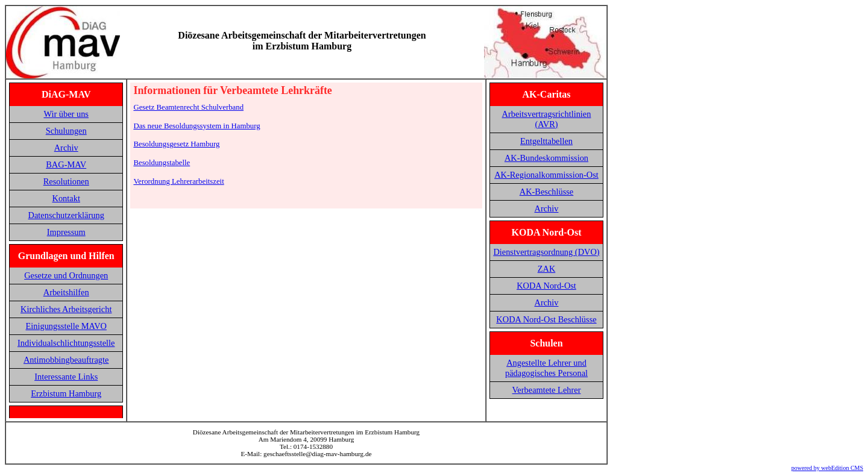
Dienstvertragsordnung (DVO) (546, 252)
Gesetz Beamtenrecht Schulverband (188, 107)
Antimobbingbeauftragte (66, 360)
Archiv (66, 148)
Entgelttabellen (546, 141)
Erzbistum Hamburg (66, 393)
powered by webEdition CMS (827, 468)
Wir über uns (66, 114)
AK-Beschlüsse (547, 192)
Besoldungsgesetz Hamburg (176, 144)
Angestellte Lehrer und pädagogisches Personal (546, 368)
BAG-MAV (66, 164)
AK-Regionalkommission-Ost (546, 175)
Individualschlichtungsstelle (66, 343)
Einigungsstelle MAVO (66, 326)
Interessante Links (66, 377)
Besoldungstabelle (162, 163)
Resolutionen (66, 181)
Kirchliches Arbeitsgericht (66, 309)
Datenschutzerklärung (66, 215)
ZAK (547, 269)
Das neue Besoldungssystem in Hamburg (197, 126)
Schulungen (66, 131)
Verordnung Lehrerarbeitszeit (178, 181)
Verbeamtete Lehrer (547, 390)
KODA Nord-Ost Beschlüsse (546, 319)
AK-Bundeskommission (546, 158)
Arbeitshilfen (66, 292)
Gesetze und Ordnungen (66, 275)
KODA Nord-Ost (546, 286)
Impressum (66, 232)
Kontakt (66, 198)
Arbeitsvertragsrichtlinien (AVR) (547, 119)
